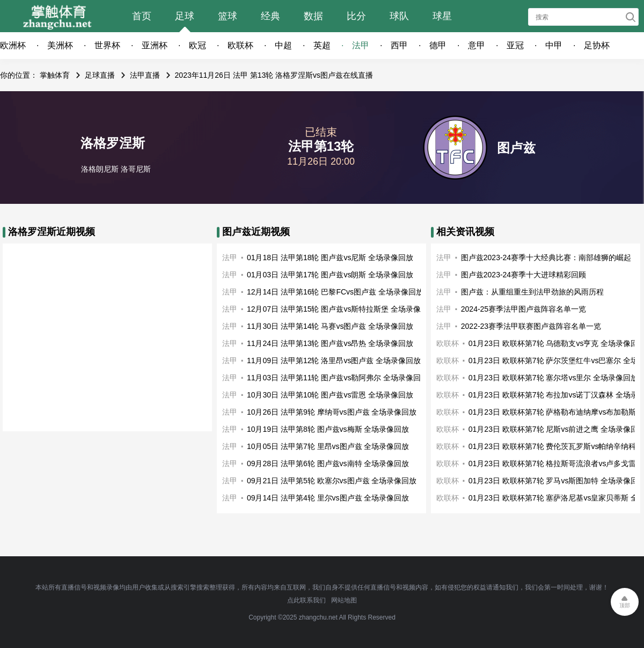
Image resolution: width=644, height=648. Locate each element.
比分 (356, 16)
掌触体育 (55, 75)
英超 (322, 45)
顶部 (625, 605)
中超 (283, 45)
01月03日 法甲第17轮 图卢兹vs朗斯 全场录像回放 (330, 275)
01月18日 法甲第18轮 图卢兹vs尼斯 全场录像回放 (330, 257)
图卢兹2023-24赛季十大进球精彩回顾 (524, 275)
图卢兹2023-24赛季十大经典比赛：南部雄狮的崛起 (546, 257)
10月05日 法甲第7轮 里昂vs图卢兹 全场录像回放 (328, 446)
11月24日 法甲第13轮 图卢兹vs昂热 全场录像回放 (330, 343)
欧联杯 (240, 45)
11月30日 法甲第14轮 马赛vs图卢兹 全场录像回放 (330, 326)
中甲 (554, 45)
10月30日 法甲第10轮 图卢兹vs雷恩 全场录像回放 (330, 395)
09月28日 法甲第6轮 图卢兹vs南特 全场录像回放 (328, 463)
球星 (442, 16)
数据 (313, 16)
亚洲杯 (155, 45)
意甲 (477, 45)
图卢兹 (516, 148)
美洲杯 (60, 45)
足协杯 (597, 45)
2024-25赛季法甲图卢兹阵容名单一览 (524, 309)
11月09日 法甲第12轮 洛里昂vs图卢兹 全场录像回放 (334, 360)
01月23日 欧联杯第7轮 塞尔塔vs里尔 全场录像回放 (554, 378)
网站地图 (344, 600)
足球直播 (100, 75)
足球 (185, 16)
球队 (399, 16)
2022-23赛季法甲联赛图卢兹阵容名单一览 (531, 326)
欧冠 (197, 45)
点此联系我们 (306, 600)
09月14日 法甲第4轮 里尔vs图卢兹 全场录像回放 (328, 498)
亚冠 (515, 45)
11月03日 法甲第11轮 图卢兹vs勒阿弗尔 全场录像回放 (338, 378)
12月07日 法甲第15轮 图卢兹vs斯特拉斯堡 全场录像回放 (341, 309)
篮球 (228, 16)
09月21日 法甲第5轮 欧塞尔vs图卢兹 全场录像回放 (332, 481)
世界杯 (107, 45)
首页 (142, 16)
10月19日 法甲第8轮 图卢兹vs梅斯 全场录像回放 (328, 429)
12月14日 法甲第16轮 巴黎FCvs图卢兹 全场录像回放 (335, 292)
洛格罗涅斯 (113, 143)
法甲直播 (145, 75)
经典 (270, 16)
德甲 (438, 45)
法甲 (361, 45)
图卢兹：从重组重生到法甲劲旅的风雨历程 (532, 292)
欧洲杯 (13, 45)
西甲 (399, 45)
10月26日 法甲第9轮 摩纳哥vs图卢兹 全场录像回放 (332, 412)
